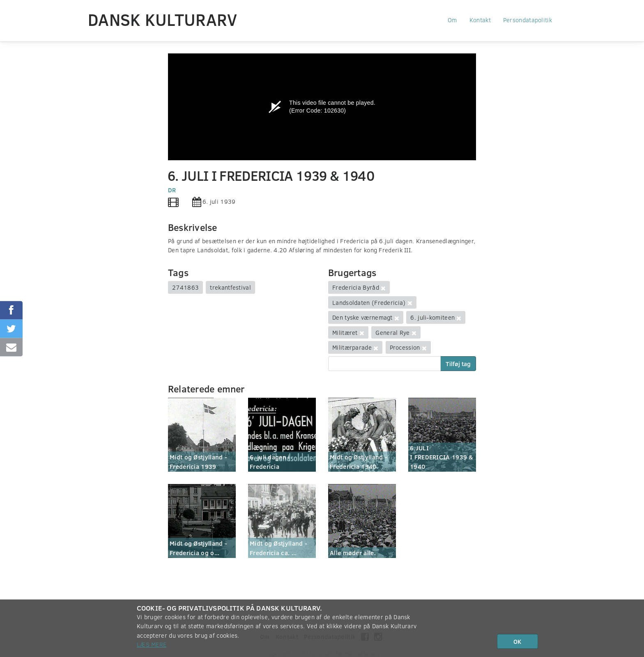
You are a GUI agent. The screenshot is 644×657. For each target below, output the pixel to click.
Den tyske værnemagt (362, 317)
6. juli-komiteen (432, 317)
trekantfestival (230, 287)
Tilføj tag (458, 364)
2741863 (185, 287)
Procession (405, 347)
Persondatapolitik (528, 20)
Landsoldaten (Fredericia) (369, 302)
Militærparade (352, 347)
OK (517, 641)
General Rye (392, 332)
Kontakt (480, 20)
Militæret (345, 332)
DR (172, 190)
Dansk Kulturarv (163, 19)
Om (452, 20)
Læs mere (152, 644)
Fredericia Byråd (356, 287)
